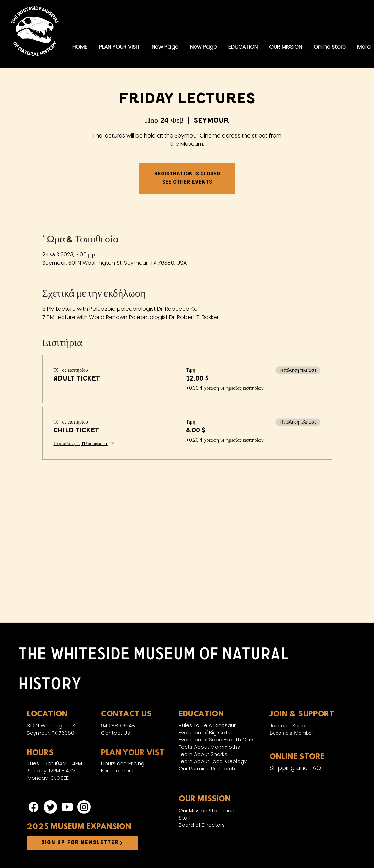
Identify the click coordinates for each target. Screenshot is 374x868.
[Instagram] (84, 807)
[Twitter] (50, 807)
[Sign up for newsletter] (82, 843)
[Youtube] (67, 807)
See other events (187, 182)
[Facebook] (34, 807)
